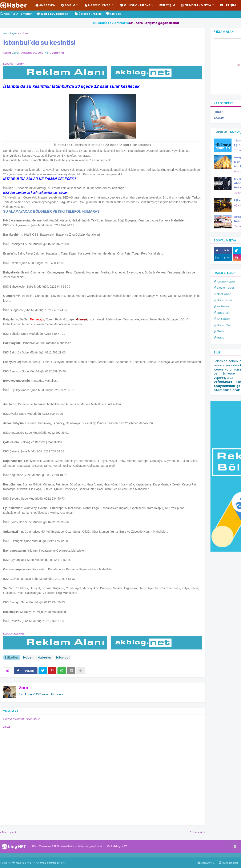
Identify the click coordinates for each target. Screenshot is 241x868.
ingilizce (44, 855)
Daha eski (196, 832)
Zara (24, 688)
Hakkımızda (228, 863)
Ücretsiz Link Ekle (88, 14)
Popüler (220, 132)
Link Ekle (114, 14)
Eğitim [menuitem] (68, 5)
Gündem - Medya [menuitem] (135, 5)
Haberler (45, 657)
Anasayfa (206, 863)
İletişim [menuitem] (167, 5)
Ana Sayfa (10, 33)
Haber (24, 33)
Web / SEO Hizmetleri (16, 14)
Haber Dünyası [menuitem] (98, 5)
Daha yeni (9, 832)
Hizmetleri (54, 14)
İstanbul (63, 657)
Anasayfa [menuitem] (45, 5)
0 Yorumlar (57, 53)
